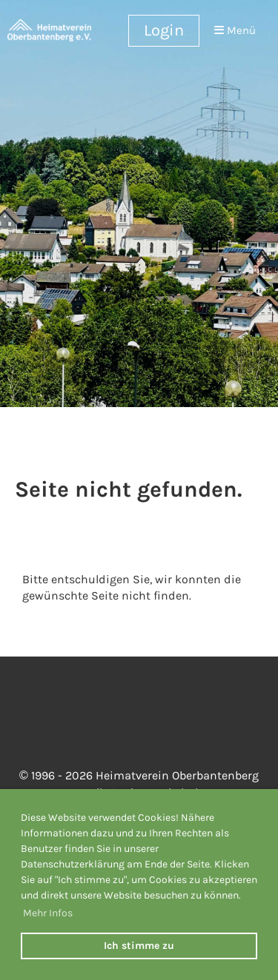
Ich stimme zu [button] (139, 946)
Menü (235, 30)
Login (164, 30)
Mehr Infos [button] (48, 913)
